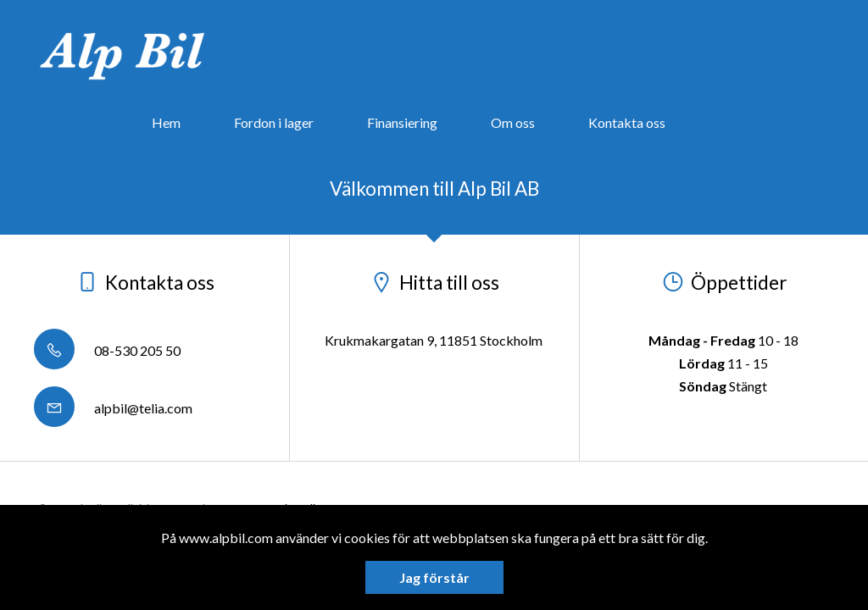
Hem (166, 122)
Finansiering (402, 122)
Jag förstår (434, 577)
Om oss (513, 122)
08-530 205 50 (107, 350)
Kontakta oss (627, 122)
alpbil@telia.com (113, 408)
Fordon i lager (274, 122)
